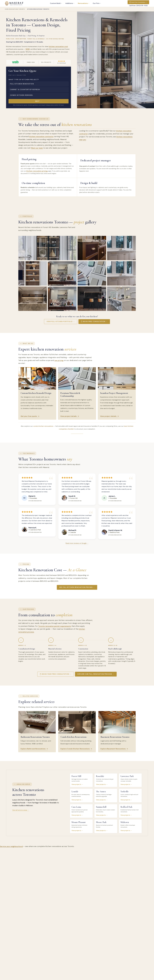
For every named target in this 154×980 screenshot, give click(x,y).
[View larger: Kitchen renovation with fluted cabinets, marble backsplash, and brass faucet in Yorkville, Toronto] (121, 273)
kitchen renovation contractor (41, 137)
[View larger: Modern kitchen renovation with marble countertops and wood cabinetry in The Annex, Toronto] (62, 273)
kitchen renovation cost (58, 46)
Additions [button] (70, 3)
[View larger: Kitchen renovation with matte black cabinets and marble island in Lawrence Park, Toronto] (92, 299)
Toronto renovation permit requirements (55, 626)
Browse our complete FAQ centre (84, 903)
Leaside (73, 532)
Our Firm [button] (97, 3)
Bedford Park (115, 532)
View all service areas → (21, 810)
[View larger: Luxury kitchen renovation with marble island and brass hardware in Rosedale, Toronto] (92, 248)
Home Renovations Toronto (15, 9)
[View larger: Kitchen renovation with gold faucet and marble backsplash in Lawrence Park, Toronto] (121, 248)
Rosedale (34, 498)
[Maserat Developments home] (14, 3)
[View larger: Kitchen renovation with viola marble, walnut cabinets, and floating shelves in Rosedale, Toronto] (62, 299)
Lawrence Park (36, 530)
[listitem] (81, 780)
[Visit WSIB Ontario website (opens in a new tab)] (15, 62)
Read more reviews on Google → (77, 543)
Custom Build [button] (56, 3)
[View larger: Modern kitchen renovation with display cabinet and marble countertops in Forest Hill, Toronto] (47, 248)
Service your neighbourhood (11, 846)
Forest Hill (74, 498)
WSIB (28, 49)
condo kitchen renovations (43, 426)
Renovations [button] (84, 3)
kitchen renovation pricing (37, 171)
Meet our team (37, 148)
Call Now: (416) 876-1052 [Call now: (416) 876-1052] (138, 6)
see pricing (59, 360)
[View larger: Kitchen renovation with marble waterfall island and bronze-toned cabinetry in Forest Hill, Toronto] (33, 299)
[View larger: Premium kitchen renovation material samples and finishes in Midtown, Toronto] (92, 273)
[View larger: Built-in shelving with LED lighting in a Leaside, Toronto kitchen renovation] (33, 273)
